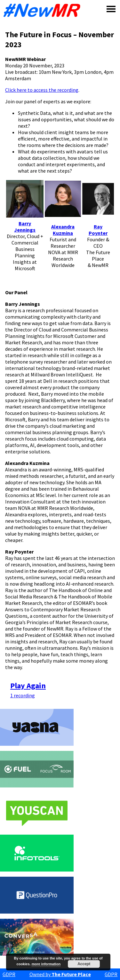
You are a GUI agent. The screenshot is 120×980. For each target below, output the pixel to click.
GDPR (9, 974)
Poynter (98, 233)
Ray (98, 227)
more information (46, 964)
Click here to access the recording (42, 90)
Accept (84, 964)
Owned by (60, 974)
